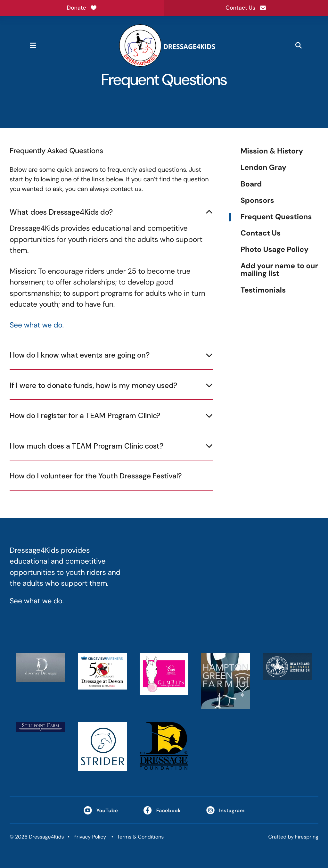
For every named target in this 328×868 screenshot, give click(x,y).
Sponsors (257, 201)
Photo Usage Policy (275, 250)
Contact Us (246, 8)
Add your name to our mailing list (279, 270)
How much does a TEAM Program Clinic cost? (86, 446)
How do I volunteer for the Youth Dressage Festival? (96, 476)
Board (251, 184)
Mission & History (272, 151)
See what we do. (37, 325)
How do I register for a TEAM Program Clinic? (85, 416)
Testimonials (263, 290)
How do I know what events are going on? (79, 355)
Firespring (307, 837)
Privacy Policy (90, 837)
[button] (33, 45)
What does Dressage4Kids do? (61, 212)
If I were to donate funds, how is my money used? (93, 385)
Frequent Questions (276, 217)
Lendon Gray (263, 168)
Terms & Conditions (141, 837)
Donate (82, 8)
